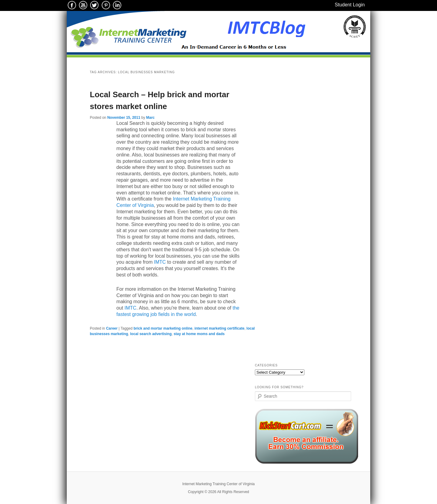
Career (112, 328)
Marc (150, 118)
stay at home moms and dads (199, 334)
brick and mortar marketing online (163, 328)
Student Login (350, 5)
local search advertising (151, 334)
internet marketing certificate (220, 328)
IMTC (160, 262)
